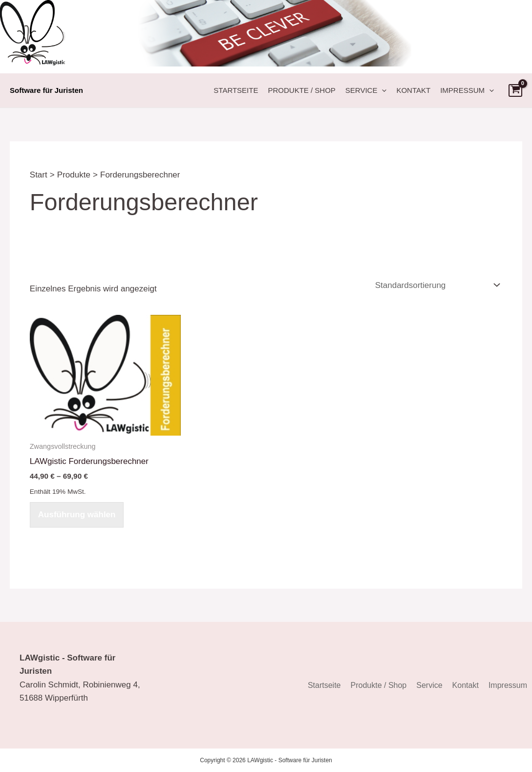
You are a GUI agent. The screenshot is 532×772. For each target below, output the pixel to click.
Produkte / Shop (301, 90)
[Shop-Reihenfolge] (436, 285)
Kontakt (413, 90)
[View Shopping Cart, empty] (515, 90)
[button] (382, 90)
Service (366, 90)
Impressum (467, 90)
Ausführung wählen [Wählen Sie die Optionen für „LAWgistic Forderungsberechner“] (77, 515)
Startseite (236, 90)
